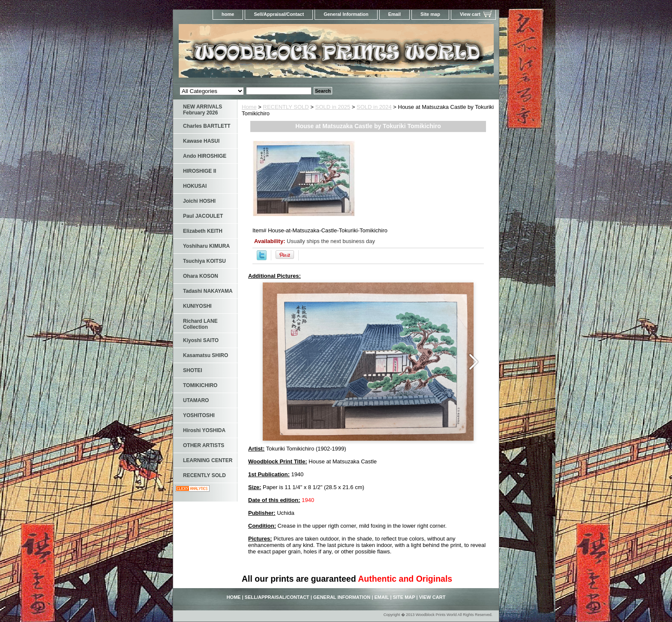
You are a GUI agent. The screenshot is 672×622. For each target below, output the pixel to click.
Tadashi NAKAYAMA (208, 291)
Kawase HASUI (201, 141)
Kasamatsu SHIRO (205, 355)
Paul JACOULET (203, 216)
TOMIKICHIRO (200, 385)
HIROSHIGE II (199, 171)
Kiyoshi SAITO (201, 340)
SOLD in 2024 (374, 107)
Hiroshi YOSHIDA (204, 430)
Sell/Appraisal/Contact (279, 14)
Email (394, 14)
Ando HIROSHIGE (205, 156)
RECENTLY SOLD (286, 107)
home (228, 14)
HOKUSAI (195, 186)
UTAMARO (196, 400)
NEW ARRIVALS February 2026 (202, 110)
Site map (430, 14)
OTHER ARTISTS (204, 445)
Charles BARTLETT (207, 126)
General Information (346, 14)
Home (249, 107)
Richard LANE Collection (200, 324)
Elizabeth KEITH (203, 231)
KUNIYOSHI (197, 306)
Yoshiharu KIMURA (206, 246)
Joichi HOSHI (199, 201)
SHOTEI (193, 370)
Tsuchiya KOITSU (204, 261)
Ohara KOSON (201, 276)
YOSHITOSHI (199, 415)
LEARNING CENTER (208, 460)
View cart (470, 14)
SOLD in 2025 (333, 107)
